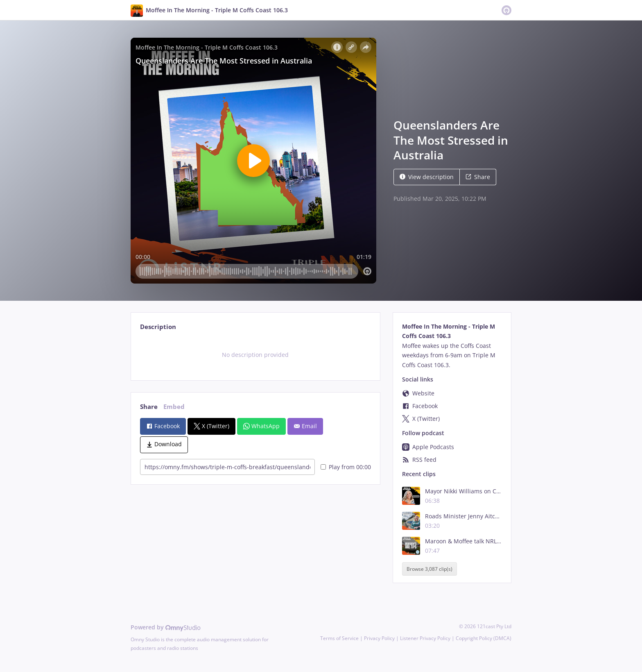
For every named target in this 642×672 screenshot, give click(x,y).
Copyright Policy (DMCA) (484, 638)
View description (427, 177)
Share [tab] (149, 407)
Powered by (166, 627)
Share (478, 177)
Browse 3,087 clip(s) (430, 569)
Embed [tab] (174, 407)
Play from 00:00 (346, 467)
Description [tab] (158, 327)
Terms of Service (339, 638)
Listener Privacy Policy (425, 638)
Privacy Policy (379, 638)
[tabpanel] (255, 355)
